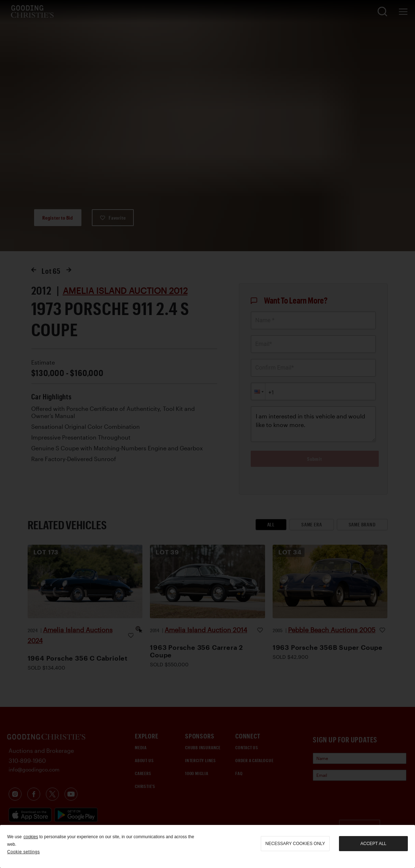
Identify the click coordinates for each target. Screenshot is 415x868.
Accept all (373, 844)
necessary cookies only (295, 844)
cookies (31, 837)
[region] (207, 846)
